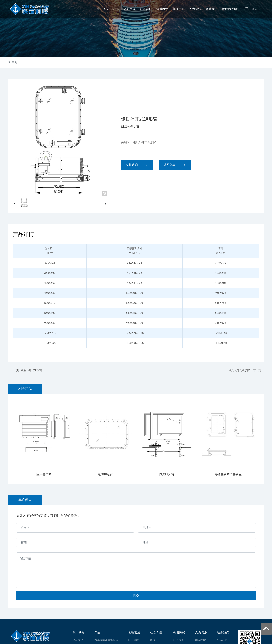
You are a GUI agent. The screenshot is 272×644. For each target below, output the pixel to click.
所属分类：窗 (130, 127)
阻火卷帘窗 (44, 474)
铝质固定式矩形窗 (239, 370)
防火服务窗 (167, 474)
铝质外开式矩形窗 (31, 370)
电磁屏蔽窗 (105, 474)
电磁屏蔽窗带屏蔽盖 (228, 474)
